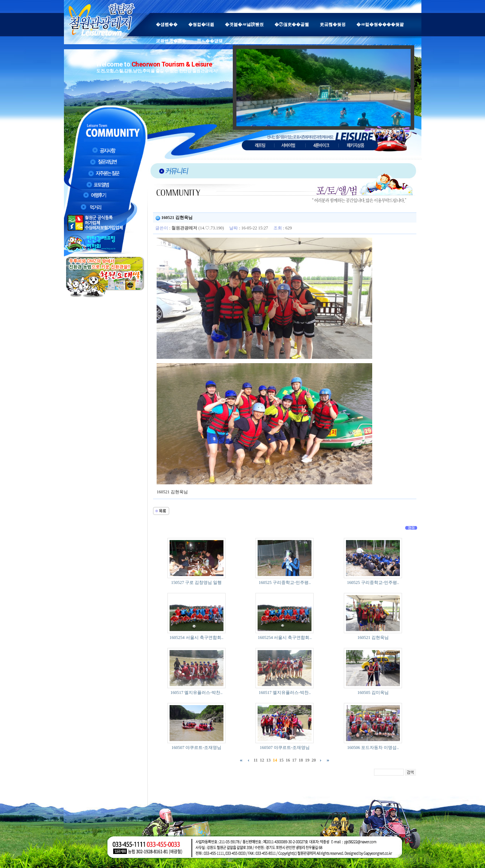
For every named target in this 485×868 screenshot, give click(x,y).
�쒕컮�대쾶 (201, 24)
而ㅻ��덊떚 (210, 41)
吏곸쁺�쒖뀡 (333, 24)
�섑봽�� (167, 24)
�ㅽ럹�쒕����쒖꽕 (380, 24)
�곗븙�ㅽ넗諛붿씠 (244, 24)
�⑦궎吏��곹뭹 (292, 24)
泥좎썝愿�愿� (171, 41)
